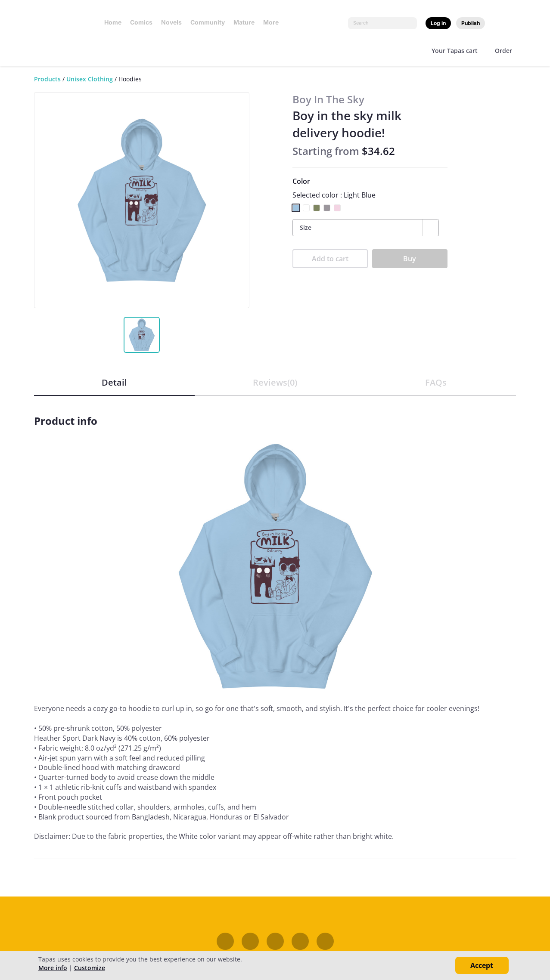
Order (503, 51)
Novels (171, 22)
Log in (438, 23)
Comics (141, 22)
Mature (244, 22)
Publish (471, 23)
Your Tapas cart (455, 51)
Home (113, 22)
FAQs (436, 382)
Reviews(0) (275, 382)
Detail (114, 382)
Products (47, 79)
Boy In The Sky (328, 99)
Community (208, 22)
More (273, 22)
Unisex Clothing (90, 79)
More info (53, 968)
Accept (482, 965)
